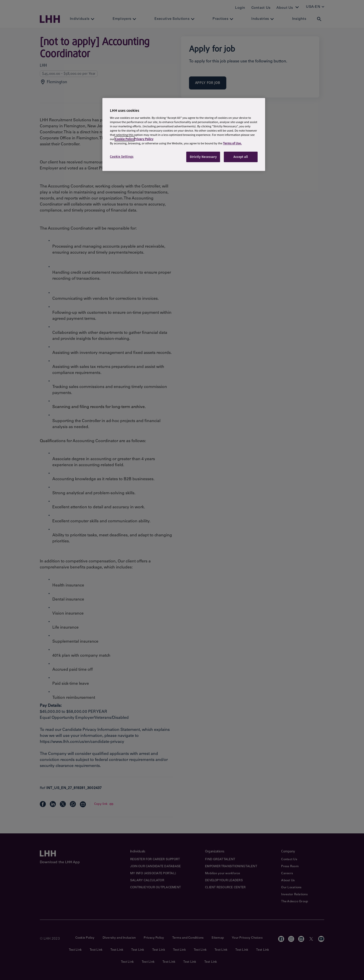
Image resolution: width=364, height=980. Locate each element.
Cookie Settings (122, 156)
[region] (184, 134)
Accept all (241, 157)
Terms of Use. (232, 143)
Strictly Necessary (203, 157)
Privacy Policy (144, 139)
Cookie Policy (125, 139)
